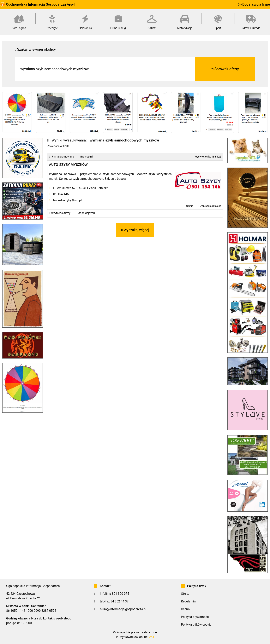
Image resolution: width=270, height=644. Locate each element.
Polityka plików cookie (196, 625)
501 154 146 (60, 194)
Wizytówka (60, 213)
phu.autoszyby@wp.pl (67, 200)
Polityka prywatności (195, 617)
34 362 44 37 (120, 601)
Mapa (85, 213)
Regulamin (188, 601)
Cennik (186, 609)
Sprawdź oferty (225, 69)
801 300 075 (120, 594)
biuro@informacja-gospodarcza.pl (123, 609)
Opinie (190, 206)
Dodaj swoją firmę (254, 4)
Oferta (185, 594)
